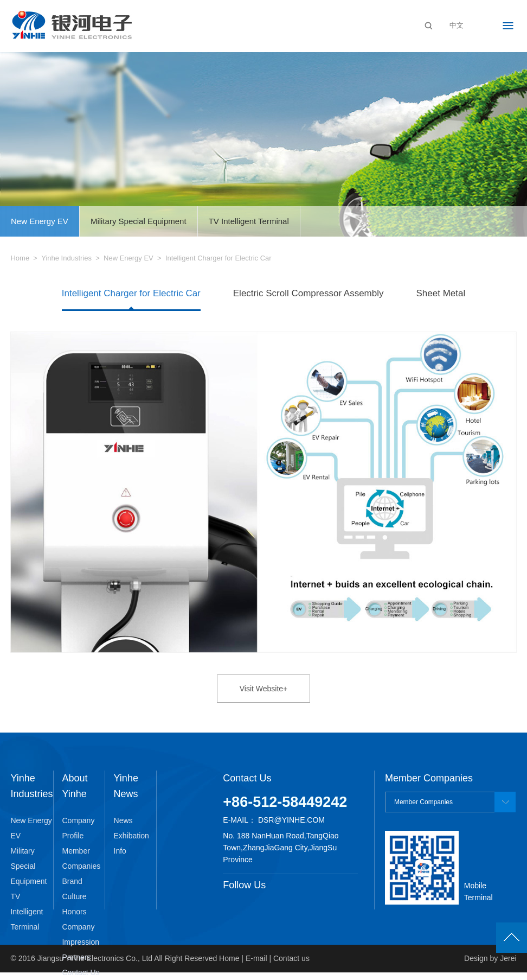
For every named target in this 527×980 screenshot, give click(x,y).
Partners (76, 957)
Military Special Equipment (139, 221)
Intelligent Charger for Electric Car (131, 293)
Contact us (291, 958)
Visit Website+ (264, 689)
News (123, 820)
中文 (457, 25)
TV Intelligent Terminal (249, 221)
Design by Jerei (490, 958)
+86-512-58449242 (285, 802)
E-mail (256, 958)
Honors (74, 912)
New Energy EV (40, 221)
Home (20, 258)
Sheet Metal (441, 293)
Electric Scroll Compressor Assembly (309, 293)
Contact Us (81, 972)
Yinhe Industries (66, 258)
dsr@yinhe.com (291, 820)
